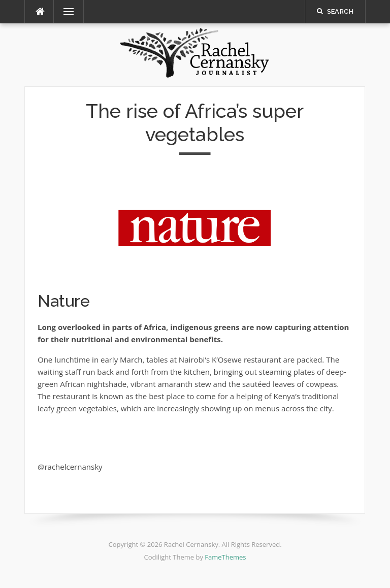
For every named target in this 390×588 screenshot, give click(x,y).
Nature (64, 301)
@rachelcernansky (70, 467)
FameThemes (225, 557)
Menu (64, 12)
